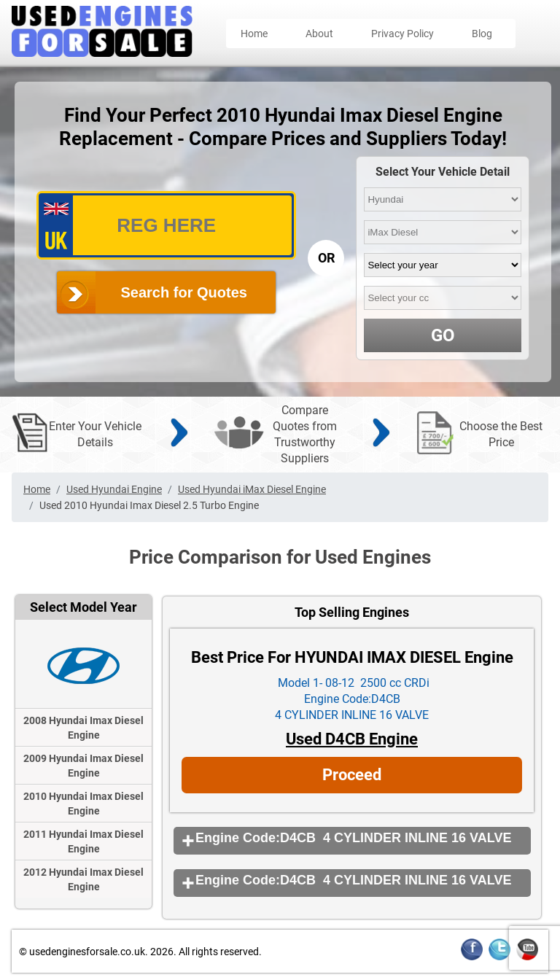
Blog (482, 34)
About (319, 34)
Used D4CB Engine (352, 739)
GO (443, 335)
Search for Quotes (184, 292)
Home (254, 34)
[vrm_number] (166, 225)
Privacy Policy (402, 34)
